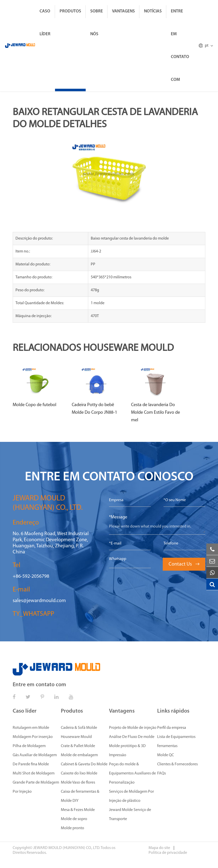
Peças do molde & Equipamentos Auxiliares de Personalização (132, 773)
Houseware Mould (76, 737)
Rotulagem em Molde (31, 728)
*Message (118, 517)
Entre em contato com (180, 46)
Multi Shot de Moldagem (34, 773)
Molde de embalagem (79, 755)
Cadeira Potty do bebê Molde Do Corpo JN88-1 (94, 409)
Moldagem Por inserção (33, 737)
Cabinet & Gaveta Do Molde (84, 764)
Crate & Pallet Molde (78, 746)
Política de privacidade (168, 853)
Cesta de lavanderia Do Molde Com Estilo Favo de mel (156, 413)
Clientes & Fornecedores (177, 764)
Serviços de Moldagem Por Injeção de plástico (131, 796)
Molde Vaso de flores (78, 783)
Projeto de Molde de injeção (133, 728)
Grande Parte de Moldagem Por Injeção (36, 787)
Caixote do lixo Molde (79, 773)
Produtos (70, 11)
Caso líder (45, 23)
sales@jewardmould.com (39, 601)
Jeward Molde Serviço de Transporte (130, 815)
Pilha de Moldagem (29, 746)
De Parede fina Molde (31, 764)
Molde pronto (72, 828)
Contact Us (184, 564)
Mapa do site (160, 848)
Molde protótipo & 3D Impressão (127, 751)
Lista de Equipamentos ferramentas (176, 742)
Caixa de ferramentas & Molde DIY (80, 796)
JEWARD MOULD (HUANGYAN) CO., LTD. (67, 848)
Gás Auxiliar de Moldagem (35, 755)
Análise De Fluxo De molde (132, 737)
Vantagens (123, 11)
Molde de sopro (74, 819)
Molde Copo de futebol (34, 405)
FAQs (161, 773)
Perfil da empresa (172, 728)
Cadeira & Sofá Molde (79, 728)
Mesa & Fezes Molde (78, 810)
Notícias (153, 11)
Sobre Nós (97, 23)
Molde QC (166, 755)
